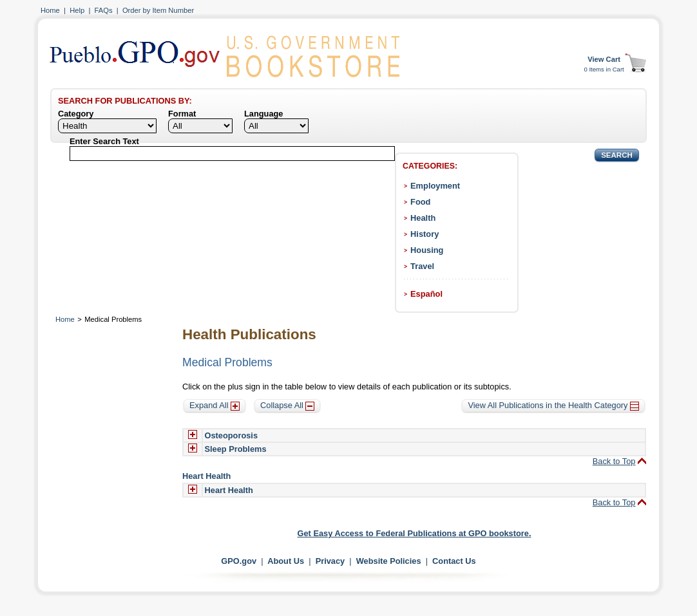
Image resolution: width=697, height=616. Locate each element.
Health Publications (249, 334)
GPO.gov (239, 561)
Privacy (330, 561)
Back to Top (614, 461)
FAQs (104, 10)
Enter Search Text (104, 141)
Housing (427, 250)
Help (77, 10)
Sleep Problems (236, 449)
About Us (286, 561)
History (425, 234)
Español (426, 294)
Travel (422, 266)
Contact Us (454, 561)
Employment (435, 186)
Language (263, 114)
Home (50, 10)
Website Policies (389, 561)
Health (423, 218)
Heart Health (229, 490)
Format (182, 114)
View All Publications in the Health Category (553, 405)
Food (420, 202)
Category (76, 114)
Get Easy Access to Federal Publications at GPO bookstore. (415, 533)
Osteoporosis (232, 435)
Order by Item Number (158, 10)
